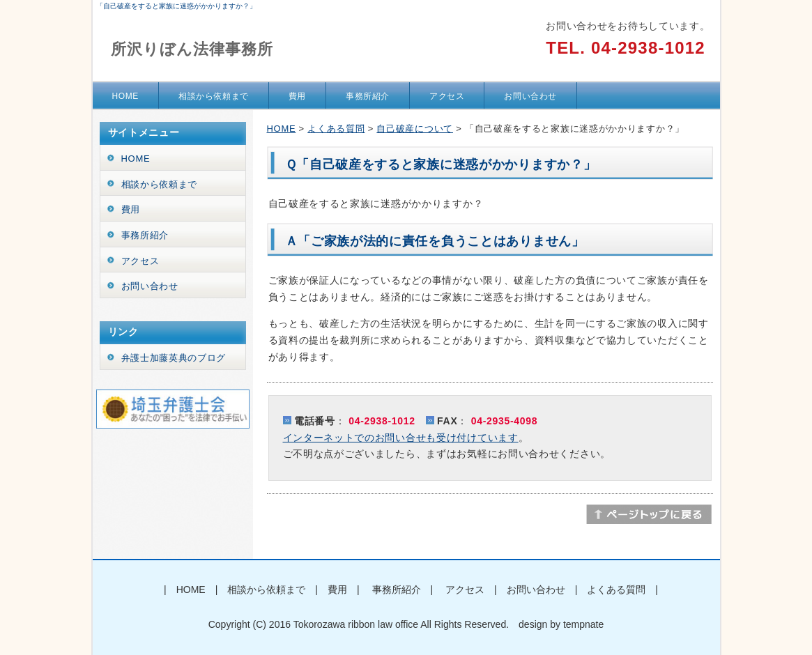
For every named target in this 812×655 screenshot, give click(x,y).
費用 (297, 96)
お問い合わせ (530, 96)
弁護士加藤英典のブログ (174, 358)
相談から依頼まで (214, 96)
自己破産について (415, 129)
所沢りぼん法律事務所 (192, 49)
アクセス (447, 96)
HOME (125, 96)
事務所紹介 (368, 96)
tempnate (583, 624)
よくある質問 (336, 129)
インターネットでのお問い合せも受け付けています (401, 438)
